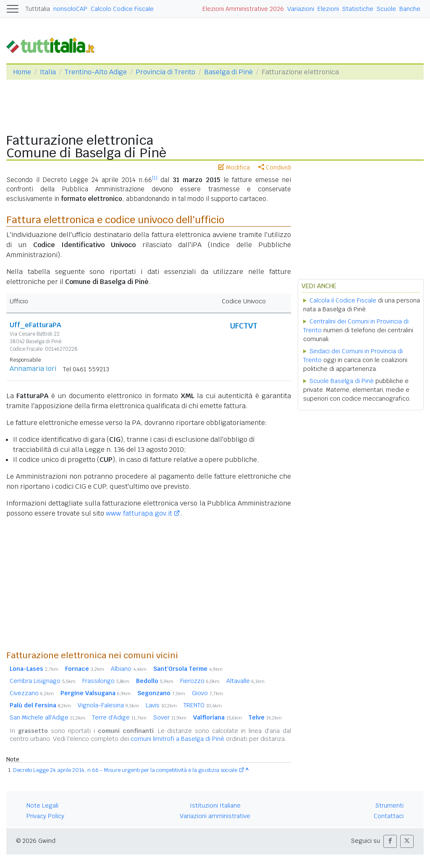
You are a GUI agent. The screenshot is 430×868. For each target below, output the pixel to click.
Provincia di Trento (165, 72)
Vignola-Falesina (108, 705)
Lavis (161, 705)
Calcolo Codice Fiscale (122, 9)
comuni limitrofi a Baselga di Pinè (177, 739)
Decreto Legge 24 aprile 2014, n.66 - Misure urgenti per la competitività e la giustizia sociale (125, 770)
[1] (155, 178)
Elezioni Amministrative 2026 (243, 9)
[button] (390, 841)
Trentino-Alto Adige (96, 72)
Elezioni (328, 9)
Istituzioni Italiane (215, 805)
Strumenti (389, 805)
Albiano (129, 669)
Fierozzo (200, 681)
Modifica (234, 167)
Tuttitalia (38, 9)
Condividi (275, 167)
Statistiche (358, 9)
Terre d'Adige (119, 717)
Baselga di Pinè (228, 72)
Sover (170, 717)
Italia (48, 72)
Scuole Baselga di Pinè (342, 381)
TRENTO (203, 705)
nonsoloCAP (70, 9)
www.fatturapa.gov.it (139, 513)
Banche (410, 9)
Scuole (386, 9)
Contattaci (389, 816)
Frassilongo (106, 681)
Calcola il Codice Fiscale (343, 300)
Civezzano (32, 693)
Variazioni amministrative (215, 816)
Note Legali (42, 805)
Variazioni (301, 9)
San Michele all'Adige (47, 717)
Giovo (207, 693)
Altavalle (245, 681)
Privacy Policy (45, 816)
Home (22, 72)
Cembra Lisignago (43, 681)
